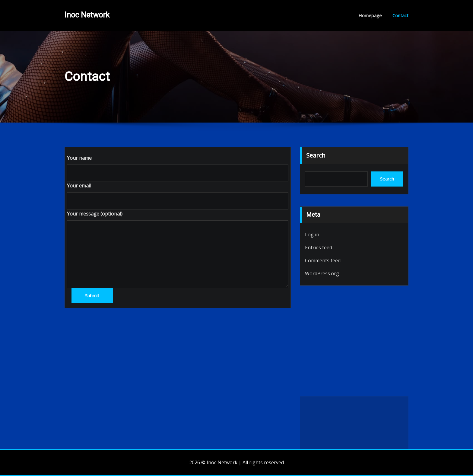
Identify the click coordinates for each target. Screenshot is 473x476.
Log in (312, 235)
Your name (79, 158)
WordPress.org (322, 273)
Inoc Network (87, 15)
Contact (400, 15)
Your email (79, 186)
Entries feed (319, 248)
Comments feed (323, 260)
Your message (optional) (95, 214)
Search (316, 155)
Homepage (370, 15)
